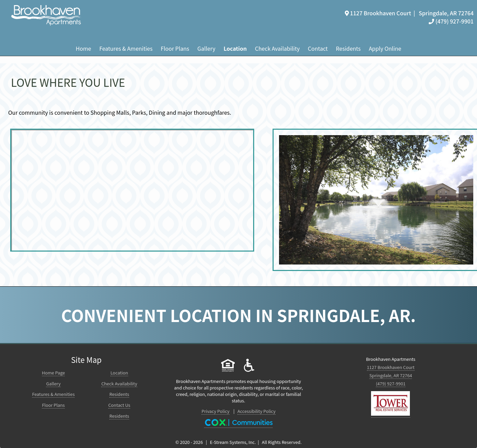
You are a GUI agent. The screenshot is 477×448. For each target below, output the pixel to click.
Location (235, 48)
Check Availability (277, 48)
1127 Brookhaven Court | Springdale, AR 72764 (409, 13)
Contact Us (119, 405)
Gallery (206, 48)
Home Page (53, 373)
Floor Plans (175, 48)
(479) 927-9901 (451, 21)
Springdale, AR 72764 (391, 375)
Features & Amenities (126, 48)
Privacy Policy (215, 411)
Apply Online (385, 48)
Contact (318, 48)
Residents (348, 48)
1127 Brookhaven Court (391, 367)
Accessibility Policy (257, 411)
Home (83, 48)
